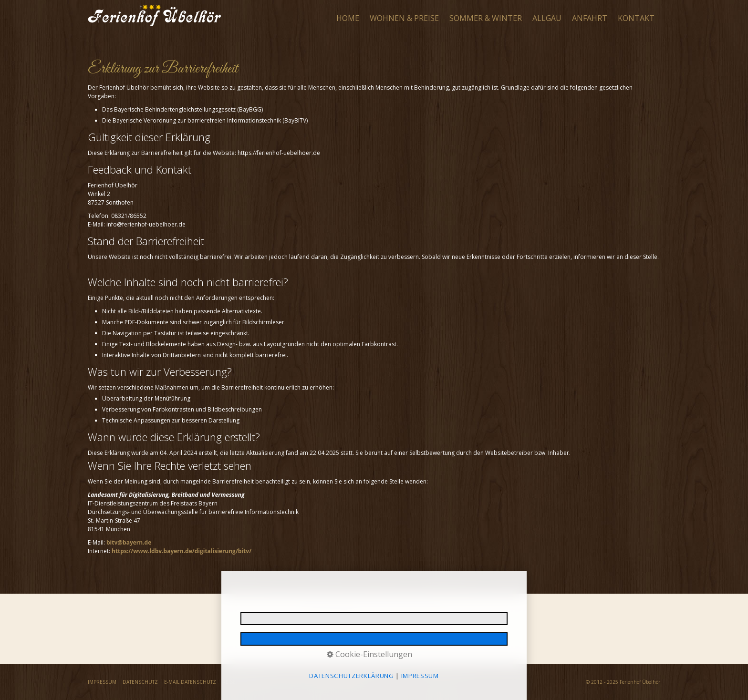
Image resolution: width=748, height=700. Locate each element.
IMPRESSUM (102, 682)
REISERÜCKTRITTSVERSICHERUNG (262, 682)
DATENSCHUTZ (140, 682)
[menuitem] (348, 18)
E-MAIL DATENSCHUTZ (190, 682)
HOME (348, 18)
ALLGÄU (547, 18)
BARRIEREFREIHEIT (346, 682)
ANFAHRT (590, 18)
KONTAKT (636, 18)
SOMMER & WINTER (486, 18)
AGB (313, 682)
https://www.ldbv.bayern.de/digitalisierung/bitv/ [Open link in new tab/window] (182, 551)
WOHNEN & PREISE (404, 18)
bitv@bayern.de (129, 542)
